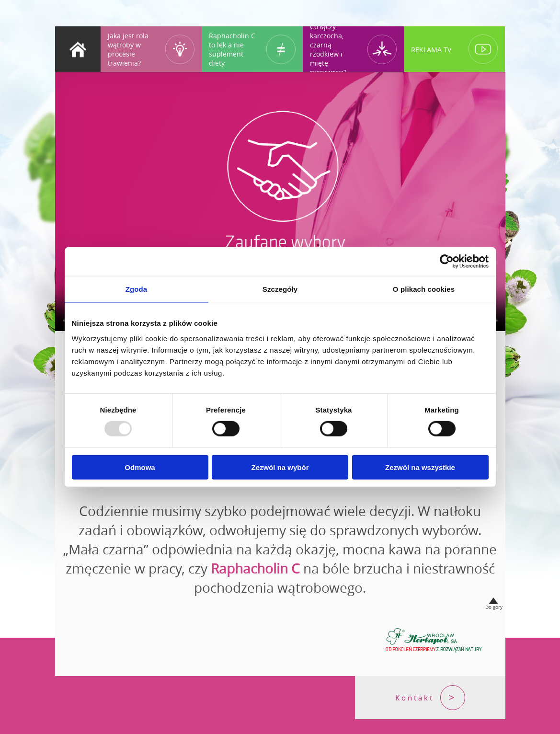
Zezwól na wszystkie (420, 467)
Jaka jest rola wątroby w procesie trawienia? (128, 49)
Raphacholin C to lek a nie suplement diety (232, 49)
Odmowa (140, 467)
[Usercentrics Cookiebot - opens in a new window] (447, 262)
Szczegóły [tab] (280, 289)
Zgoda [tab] (137, 289)
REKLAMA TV (431, 49)
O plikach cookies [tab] (424, 289)
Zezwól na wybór (280, 467)
